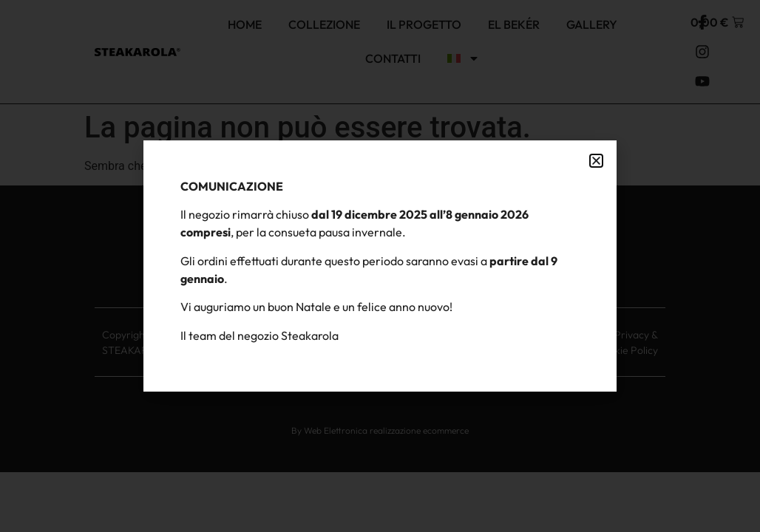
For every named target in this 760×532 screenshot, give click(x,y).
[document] (380, 266)
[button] (596, 161)
